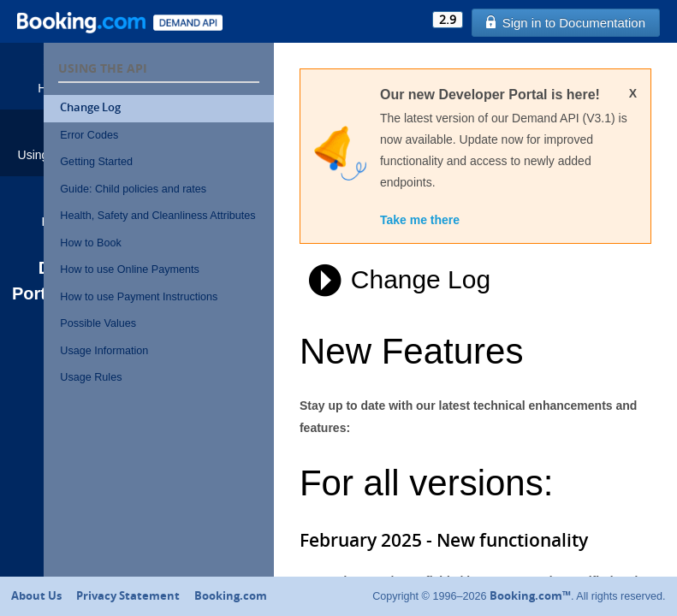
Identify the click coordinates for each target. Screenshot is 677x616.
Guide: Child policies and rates (197, 189)
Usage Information (168, 367)
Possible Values (162, 340)
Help (54, 208)
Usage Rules (155, 394)
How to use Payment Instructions (203, 313)
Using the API (54, 142)
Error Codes (153, 135)
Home (54, 75)
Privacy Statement (128, 596)
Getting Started (160, 162)
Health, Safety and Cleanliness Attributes (198, 224)
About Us (36, 596)
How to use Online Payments (193, 286)
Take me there (469, 244)
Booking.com (231, 596)
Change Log (154, 107)
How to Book (154, 259)
